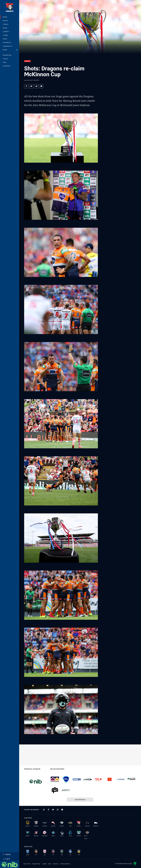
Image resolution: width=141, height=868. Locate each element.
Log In (7, 859)
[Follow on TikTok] (44, 810)
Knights (27, 61)
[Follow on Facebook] (48, 810)
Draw (5, 28)
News (5, 17)
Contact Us (56, 864)
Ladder (6, 32)
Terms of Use (27, 864)
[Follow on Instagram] (58, 810)
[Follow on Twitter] (53, 810)
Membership (7, 55)
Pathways (7, 42)
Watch (6, 21)
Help (50, 864)
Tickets (6, 59)
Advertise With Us (65, 864)
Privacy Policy (36, 864)
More (10, 50)
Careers (45, 864)
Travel (6, 24)
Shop (5, 62)
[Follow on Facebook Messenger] (62, 810)
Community (8, 46)
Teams (6, 35)
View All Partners (80, 800)
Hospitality (7, 66)
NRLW (5, 39)
